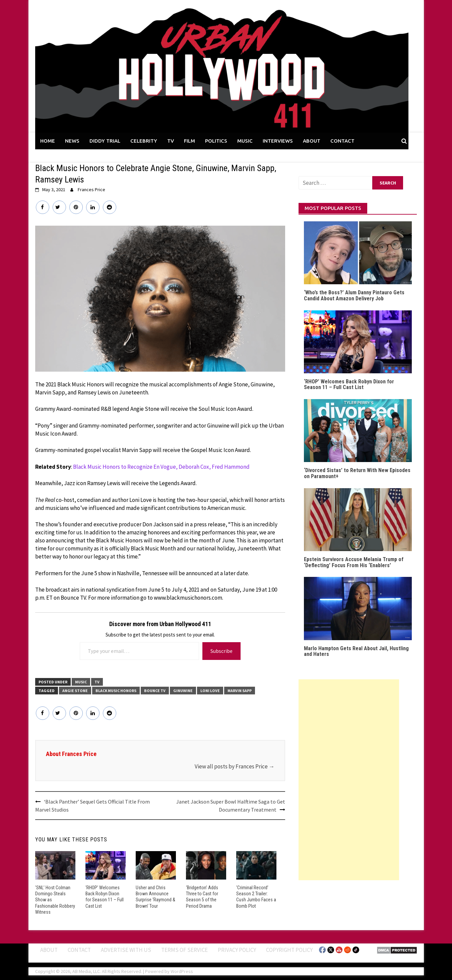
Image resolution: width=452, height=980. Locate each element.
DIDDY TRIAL (105, 141)
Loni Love (210, 691)
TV (171, 141)
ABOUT (312, 141)
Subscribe (221, 651)
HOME (48, 141)
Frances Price (91, 190)
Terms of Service (184, 950)
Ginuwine (183, 691)
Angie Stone (75, 691)
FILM (189, 141)
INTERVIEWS (278, 141)
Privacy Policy (237, 950)
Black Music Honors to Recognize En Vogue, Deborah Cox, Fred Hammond (161, 467)
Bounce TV (155, 691)
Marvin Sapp (240, 691)
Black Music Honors (116, 691)
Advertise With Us (126, 950)
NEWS (72, 141)
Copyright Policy (289, 950)
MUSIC (245, 141)
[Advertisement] (349, 780)
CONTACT (342, 141)
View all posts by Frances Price (235, 766)
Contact (79, 950)
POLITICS (216, 141)
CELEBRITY (144, 141)
